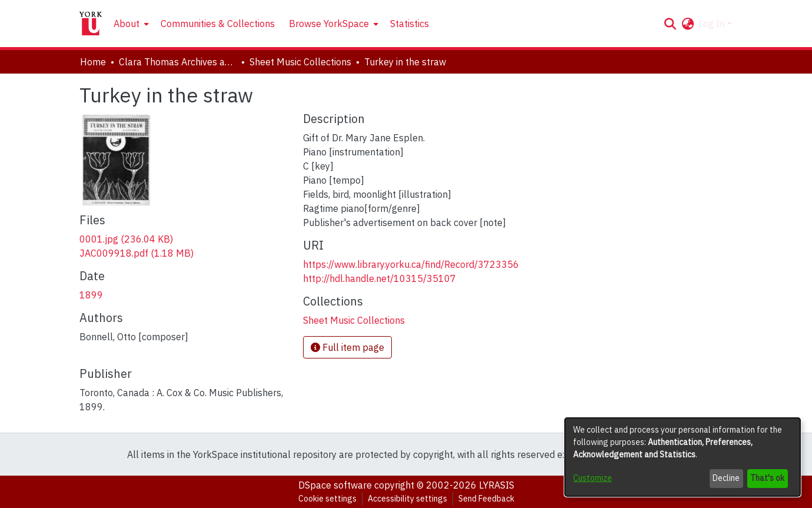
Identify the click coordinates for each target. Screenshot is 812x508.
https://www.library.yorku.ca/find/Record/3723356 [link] (411, 264)
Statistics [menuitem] (410, 24)
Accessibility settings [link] (407, 499)
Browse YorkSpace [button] (329, 24)
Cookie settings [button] (327, 499)
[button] (670, 24)
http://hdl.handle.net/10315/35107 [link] (380, 278)
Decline (726, 478)
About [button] (127, 24)
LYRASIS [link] (497, 485)
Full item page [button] (347, 347)
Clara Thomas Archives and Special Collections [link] (178, 62)
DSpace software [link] (335, 485)
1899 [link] (91, 295)
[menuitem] (130, 24)
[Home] (91, 24)
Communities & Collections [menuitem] (218, 24)
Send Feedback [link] (486, 499)
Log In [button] (713, 24)
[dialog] (683, 457)
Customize (593, 478)
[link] (126, 239)
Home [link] (93, 62)
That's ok (767, 478)
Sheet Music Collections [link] (300, 62)
